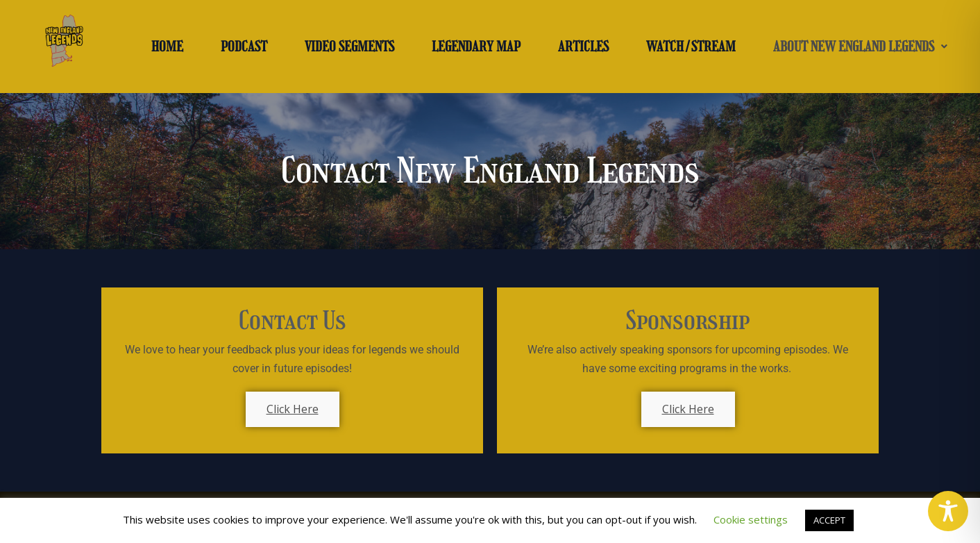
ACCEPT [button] (829, 520)
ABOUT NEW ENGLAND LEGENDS (860, 47)
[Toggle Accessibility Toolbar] (948, 511)
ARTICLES (583, 47)
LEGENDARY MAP (476, 47)
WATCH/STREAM (691, 47)
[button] (860, 47)
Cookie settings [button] (751, 519)
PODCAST (244, 47)
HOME (167, 47)
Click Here (293, 409)
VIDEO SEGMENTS (349, 47)
